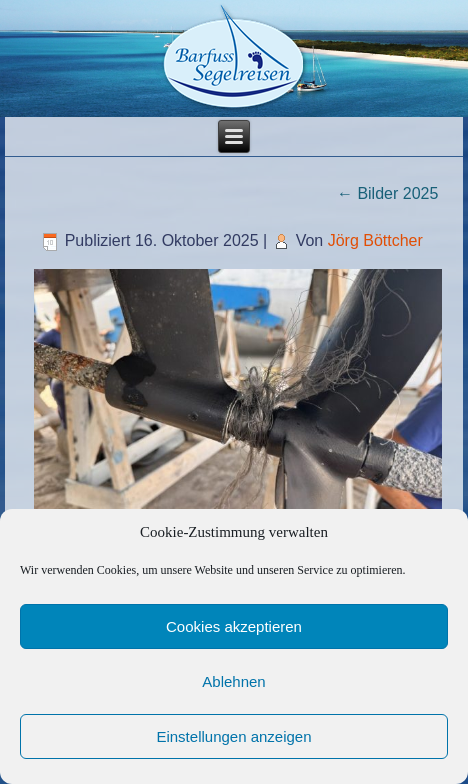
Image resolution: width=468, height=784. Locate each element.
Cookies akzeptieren (234, 626)
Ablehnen (233, 681)
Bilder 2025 (387, 193)
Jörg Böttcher (375, 240)
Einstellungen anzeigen (233, 736)
